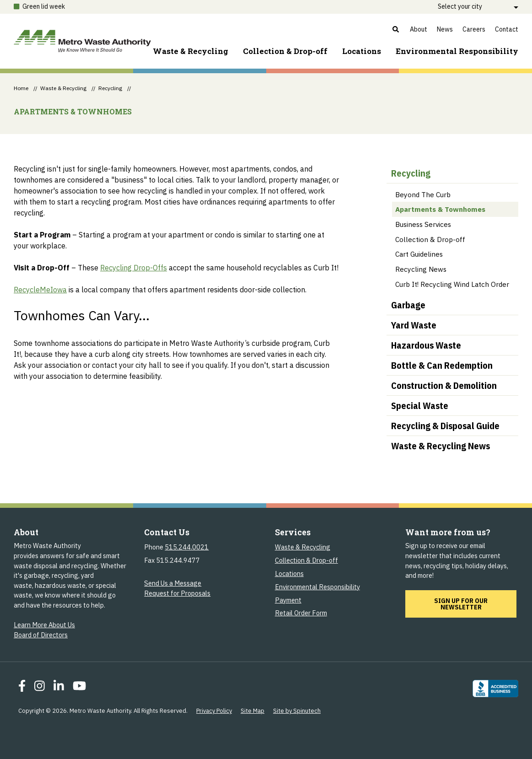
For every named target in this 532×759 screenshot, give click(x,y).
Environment (457, 51)
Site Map (253, 711)
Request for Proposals (177, 593)
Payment (288, 600)
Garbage (408, 305)
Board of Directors (41, 635)
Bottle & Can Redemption (442, 365)
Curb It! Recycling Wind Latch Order (452, 284)
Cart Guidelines (419, 254)
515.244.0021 (187, 547)
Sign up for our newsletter (475, 604)
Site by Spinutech (297, 711)
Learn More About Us (44, 625)
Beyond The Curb (423, 194)
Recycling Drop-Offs (134, 268)
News (445, 29)
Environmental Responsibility (317, 587)
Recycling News (421, 269)
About (419, 29)
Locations (362, 51)
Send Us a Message (173, 583)
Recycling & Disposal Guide (445, 426)
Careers (474, 29)
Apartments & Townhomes (440, 209)
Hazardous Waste (426, 345)
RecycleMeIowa (40, 290)
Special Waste (420, 406)
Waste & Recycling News (441, 446)
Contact (507, 29)
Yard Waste (414, 325)
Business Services (423, 224)
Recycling (411, 173)
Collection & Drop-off (285, 51)
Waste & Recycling (191, 51)
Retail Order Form (301, 613)
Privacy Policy (214, 711)
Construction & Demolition (444, 385)
